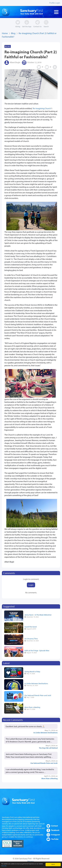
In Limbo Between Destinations (36, 683)
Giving (18, 26)
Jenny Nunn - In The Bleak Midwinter (38, 615)
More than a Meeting (32, 707)
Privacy (31, 861)
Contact (55, 826)
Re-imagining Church (42, 108)
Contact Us (37, 26)
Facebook (55, 830)
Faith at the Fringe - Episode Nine (37, 650)
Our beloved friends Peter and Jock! (38, 695)
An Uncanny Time (31, 639)
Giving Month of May (32, 671)
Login (31, 585)
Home (5, 33)
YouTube (55, 839)
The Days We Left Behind (48, 748)
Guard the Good (31, 627)
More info (4, 866)
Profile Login (55, 3)
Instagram (56, 835)
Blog (13, 33)
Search (46, 26)
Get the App (27, 26)
